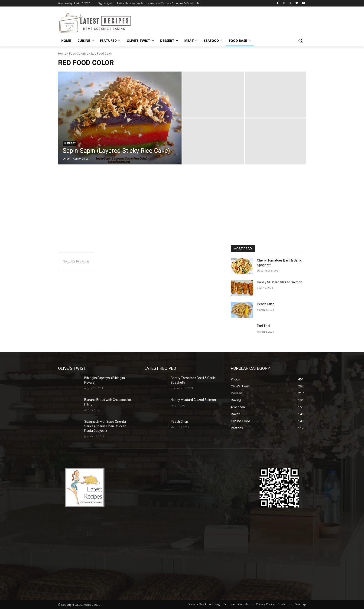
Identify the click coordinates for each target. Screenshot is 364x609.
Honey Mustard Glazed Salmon (280, 282)
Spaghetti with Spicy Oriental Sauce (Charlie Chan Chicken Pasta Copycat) (105, 426)
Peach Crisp (266, 304)
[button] (300, 41)
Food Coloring (79, 54)
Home (62, 54)
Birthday (70, 143)
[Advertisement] (182, 210)
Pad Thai (263, 326)
